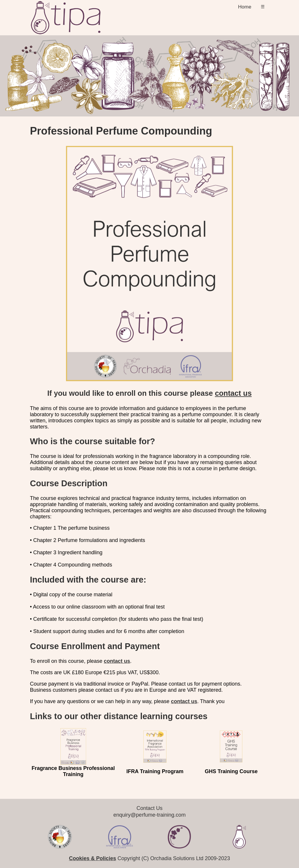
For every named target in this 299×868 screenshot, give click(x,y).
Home (245, 7)
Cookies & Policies (92, 858)
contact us (233, 393)
